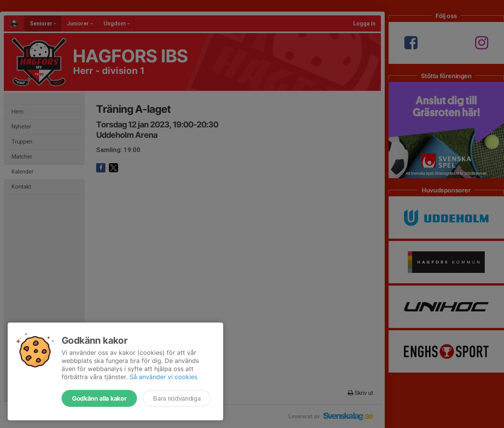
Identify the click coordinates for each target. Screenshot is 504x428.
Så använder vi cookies (164, 377)
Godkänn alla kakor (99, 398)
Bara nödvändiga (177, 398)
